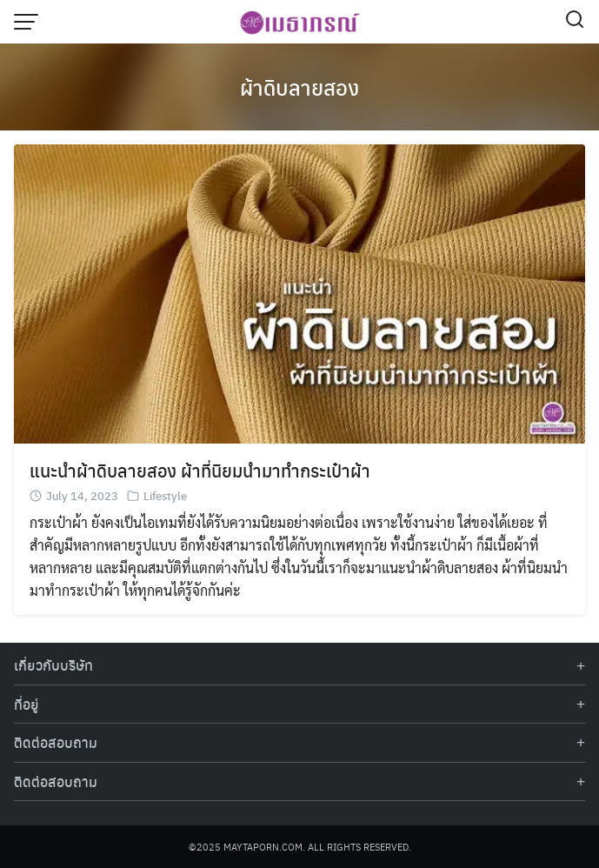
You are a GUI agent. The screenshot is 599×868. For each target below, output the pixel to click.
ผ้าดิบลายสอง (299, 87)
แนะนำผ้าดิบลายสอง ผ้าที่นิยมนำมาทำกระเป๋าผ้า (200, 470)
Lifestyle (165, 495)
